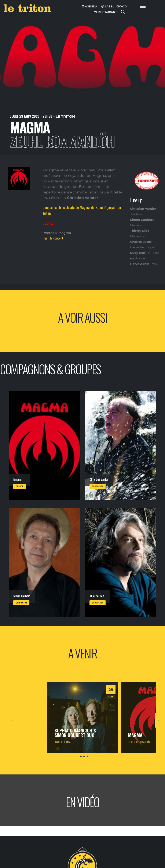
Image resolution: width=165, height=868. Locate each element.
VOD (122, 6)
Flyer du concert (53, 238)
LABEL (108, 6)
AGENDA (90, 6)
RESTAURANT (106, 12)
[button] (77, 756)
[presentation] (12, 720)
